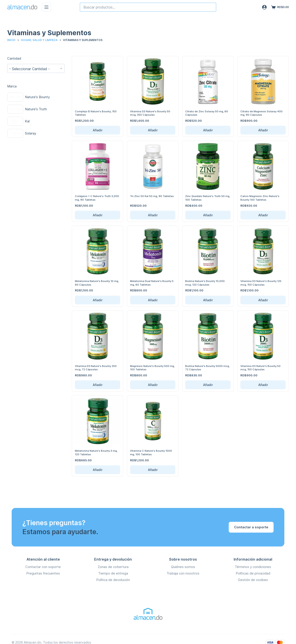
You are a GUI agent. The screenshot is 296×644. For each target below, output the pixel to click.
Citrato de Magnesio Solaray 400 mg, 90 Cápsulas (260, 113)
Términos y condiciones (253, 567)
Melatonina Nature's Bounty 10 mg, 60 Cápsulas (96, 283)
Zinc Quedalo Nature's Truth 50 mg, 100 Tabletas (207, 198)
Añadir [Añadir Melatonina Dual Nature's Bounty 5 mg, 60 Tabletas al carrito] (153, 300)
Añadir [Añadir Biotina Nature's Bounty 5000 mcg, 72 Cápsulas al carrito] (208, 385)
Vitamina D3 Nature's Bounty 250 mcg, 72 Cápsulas (95, 368)
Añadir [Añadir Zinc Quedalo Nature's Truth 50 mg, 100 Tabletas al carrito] (208, 215)
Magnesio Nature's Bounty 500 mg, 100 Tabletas (152, 368)
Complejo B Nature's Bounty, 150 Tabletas (95, 113)
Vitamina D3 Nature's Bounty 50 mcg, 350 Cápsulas (152, 113)
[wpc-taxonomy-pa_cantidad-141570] (36, 68)
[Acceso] (264, 7)
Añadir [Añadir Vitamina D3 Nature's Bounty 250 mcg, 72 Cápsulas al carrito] (98, 385)
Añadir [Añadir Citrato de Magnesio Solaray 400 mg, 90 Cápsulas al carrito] (263, 130)
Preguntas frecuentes (43, 573)
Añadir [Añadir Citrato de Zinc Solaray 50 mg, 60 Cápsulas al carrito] (208, 130)
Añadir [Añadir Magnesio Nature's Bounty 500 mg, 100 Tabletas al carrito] (153, 385)
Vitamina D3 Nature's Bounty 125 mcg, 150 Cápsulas (260, 283)
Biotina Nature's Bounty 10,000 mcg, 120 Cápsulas (207, 283)
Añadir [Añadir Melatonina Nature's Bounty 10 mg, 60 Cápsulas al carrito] (98, 300)
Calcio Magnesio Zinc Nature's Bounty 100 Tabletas (262, 198)
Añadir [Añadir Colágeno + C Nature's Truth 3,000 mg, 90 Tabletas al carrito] (98, 215)
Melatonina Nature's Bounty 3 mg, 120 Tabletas (96, 452)
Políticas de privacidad (253, 573)
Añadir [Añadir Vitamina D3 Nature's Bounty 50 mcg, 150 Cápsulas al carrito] (263, 385)
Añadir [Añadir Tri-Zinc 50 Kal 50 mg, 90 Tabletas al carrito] (153, 215)
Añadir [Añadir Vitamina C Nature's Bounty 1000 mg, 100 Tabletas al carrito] (153, 470)
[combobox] (148, 7)
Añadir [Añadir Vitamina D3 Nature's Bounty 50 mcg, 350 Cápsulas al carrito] (153, 130)
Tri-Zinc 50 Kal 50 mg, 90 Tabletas (148, 198)
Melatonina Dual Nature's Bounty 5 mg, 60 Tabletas (148, 283)
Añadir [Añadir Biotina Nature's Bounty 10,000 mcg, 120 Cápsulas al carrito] (208, 300)
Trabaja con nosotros (183, 573)
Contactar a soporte (251, 527)
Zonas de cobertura (113, 567)
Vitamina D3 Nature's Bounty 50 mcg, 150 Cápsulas (263, 368)
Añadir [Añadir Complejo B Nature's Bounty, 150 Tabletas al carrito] (98, 130)
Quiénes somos (183, 567)
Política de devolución (113, 580)
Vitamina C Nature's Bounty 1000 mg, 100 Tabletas (149, 452)
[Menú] (46, 7)
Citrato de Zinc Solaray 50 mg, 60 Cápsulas (206, 113)
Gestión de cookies (253, 580)
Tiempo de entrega (113, 573)
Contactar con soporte (43, 567)
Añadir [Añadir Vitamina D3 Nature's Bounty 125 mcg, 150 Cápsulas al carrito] (263, 300)
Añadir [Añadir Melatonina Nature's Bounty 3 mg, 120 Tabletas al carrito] (98, 470)
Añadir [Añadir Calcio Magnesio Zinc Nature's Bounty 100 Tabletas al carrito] (263, 215)
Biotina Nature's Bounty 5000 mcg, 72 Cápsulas (206, 368)
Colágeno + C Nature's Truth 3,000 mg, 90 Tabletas (95, 198)
